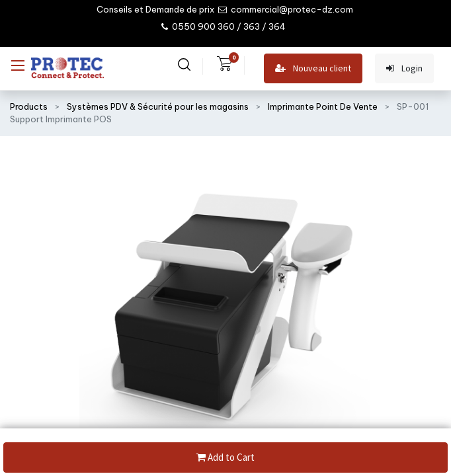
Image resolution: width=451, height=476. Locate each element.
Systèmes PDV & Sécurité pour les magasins (158, 106)
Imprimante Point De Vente (323, 106)
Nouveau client (313, 68)
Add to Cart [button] (225, 458)
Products (29, 106)
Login (404, 68)
